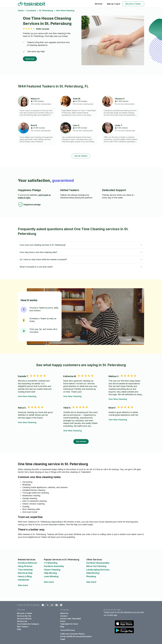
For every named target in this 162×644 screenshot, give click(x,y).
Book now (30, 59)
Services (99, 4)
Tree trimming (25, 570)
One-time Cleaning (27, 396)
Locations (31, 10)
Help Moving (50, 573)
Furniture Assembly (54, 566)
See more (23, 585)
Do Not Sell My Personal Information (76, 636)
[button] (81, 245)
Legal (63, 639)
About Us (64, 613)
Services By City (24, 616)
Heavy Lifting (25, 576)
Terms (63, 630)
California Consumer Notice (72, 634)
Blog (62, 627)
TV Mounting (51, 563)
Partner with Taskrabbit (71, 619)
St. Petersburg (46, 10)
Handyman (24, 580)
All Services (22, 621)
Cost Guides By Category (28, 624)
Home (21, 10)
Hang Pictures (25, 566)
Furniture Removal (27, 563)
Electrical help (25, 573)
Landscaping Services (98, 570)
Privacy (71, 630)
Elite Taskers (23, 627)
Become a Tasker (133, 4)
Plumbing (91, 576)
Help (19, 629)
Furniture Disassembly (98, 563)
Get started (81, 441)
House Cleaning (52, 570)
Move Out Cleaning (96, 566)
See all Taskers (81, 156)
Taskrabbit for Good (69, 624)
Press (63, 621)
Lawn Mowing (51, 576)
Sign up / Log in (113, 4)
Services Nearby (24, 619)
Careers (64, 616)
